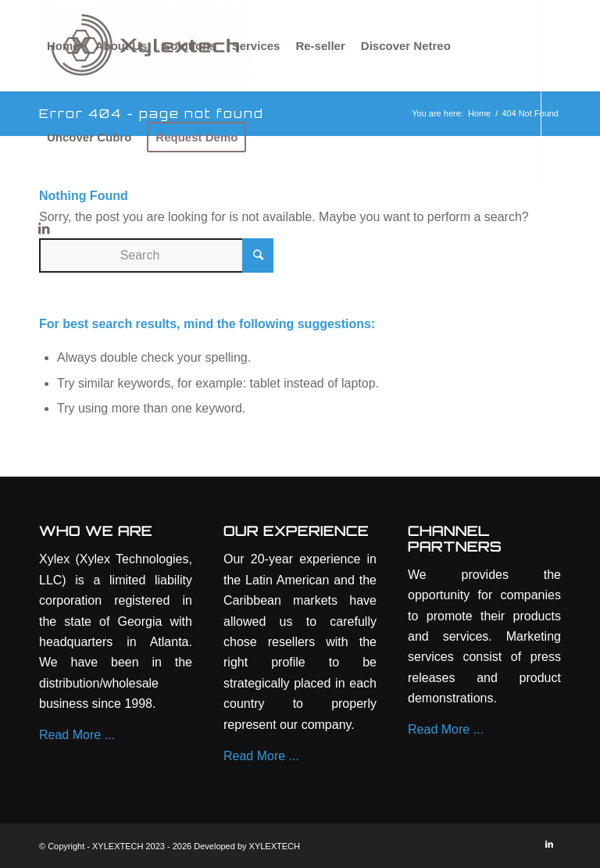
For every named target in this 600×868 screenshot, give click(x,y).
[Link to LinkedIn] (44, 228)
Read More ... (77, 735)
